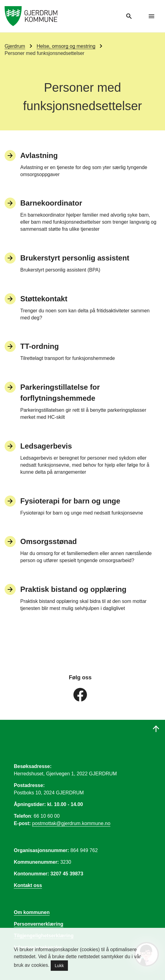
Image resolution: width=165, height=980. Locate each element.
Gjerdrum (15, 46)
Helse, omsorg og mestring (66, 46)
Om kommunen (32, 912)
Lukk (59, 966)
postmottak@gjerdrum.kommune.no (71, 823)
